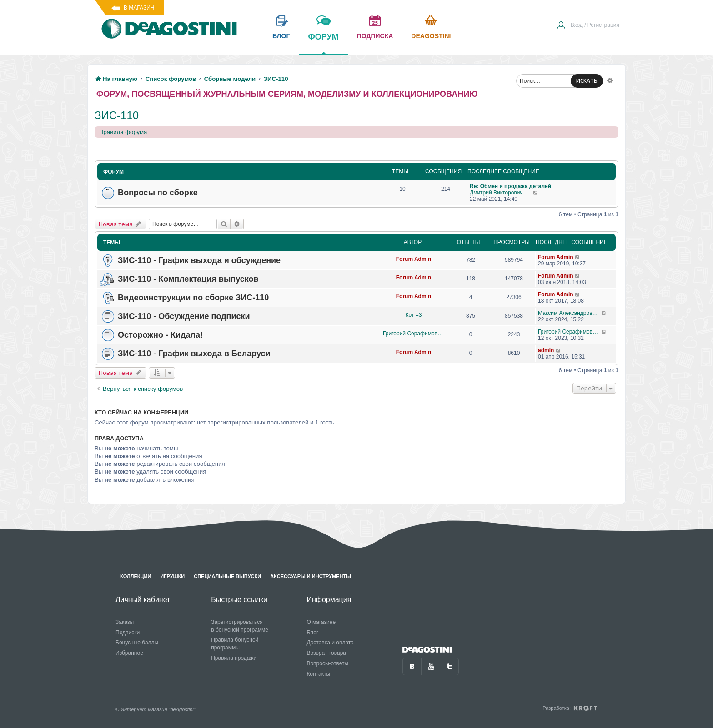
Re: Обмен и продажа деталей (510, 186)
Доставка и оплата (330, 643)
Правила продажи (234, 658)
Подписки (128, 633)
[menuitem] (588, 26)
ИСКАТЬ (587, 81)
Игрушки (172, 576)
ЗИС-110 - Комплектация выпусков (188, 279)
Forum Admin (414, 259)
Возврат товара (326, 653)
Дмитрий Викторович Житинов (501, 193)
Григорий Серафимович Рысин (414, 334)
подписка (375, 36)
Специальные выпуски (227, 576)
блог (281, 36)
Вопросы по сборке (158, 193)
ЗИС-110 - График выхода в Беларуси (194, 354)
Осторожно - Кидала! (160, 335)
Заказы (125, 622)
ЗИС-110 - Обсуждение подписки (184, 316)
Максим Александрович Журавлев (570, 313)
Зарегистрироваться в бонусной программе (240, 626)
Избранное (129, 653)
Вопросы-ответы (327, 663)
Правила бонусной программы (235, 644)
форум (323, 43)
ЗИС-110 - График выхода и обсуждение (199, 260)
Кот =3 (414, 315)
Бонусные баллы (137, 643)
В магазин (139, 8)
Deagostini (431, 36)
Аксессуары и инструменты (311, 576)
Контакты (318, 674)
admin (546, 350)
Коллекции (136, 576)
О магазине (321, 622)
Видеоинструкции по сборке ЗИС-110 (193, 298)
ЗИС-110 (117, 115)
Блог (312, 633)
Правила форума (123, 132)
